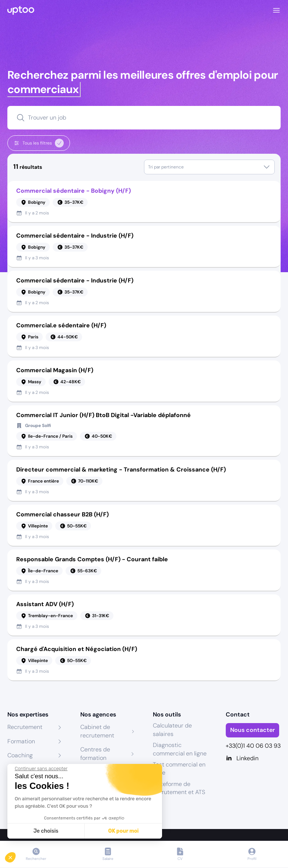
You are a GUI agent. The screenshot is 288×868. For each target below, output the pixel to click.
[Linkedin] (253, 758)
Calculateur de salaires (172, 730)
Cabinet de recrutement (97, 731)
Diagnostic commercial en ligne (180, 749)
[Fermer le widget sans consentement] (41, 769)
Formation (21, 741)
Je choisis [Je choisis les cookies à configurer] (46, 831)
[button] (15, 855)
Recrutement (25, 727)
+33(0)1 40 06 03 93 (253, 746)
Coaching (20, 755)
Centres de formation (95, 753)
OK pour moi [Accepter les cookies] (124, 831)
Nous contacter (252, 730)
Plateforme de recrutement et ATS (179, 788)
